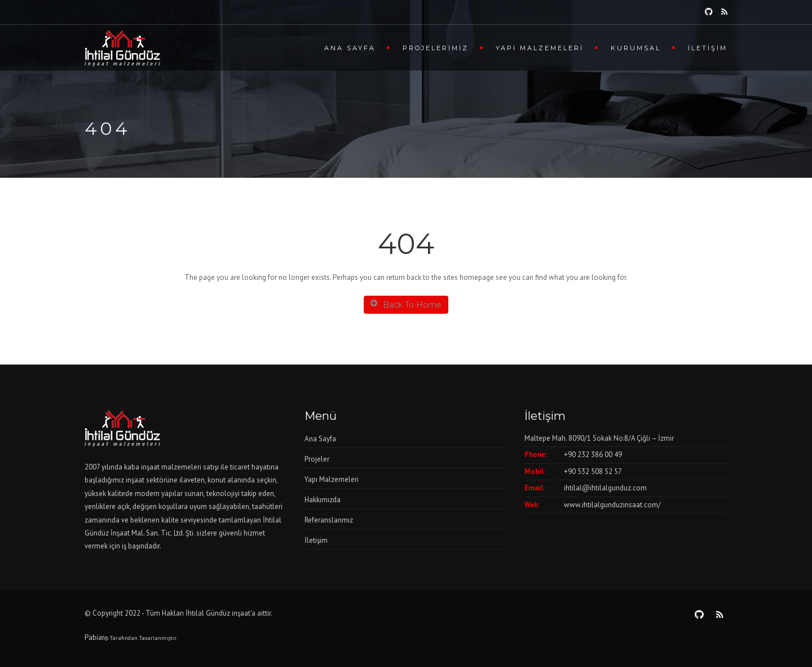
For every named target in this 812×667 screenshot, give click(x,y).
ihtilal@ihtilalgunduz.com (605, 488)
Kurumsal (636, 48)
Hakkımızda (323, 500)
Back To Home (406, 304)
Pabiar (94, 637)
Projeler (317, 459)
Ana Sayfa (350, 48)
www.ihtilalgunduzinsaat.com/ (612, 505)
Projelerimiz (436, 48)
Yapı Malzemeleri (540, 48)
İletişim (708, 48)
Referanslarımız (329, 520)
